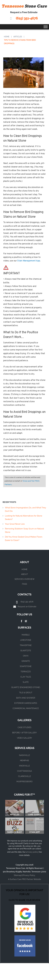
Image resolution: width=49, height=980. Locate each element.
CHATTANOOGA (24, 771)
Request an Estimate (27, 607)
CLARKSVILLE (24, 776)
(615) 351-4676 (27, 18)
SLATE (26, 682)
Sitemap (18, 875)
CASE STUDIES (24, 727)
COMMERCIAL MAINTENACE (26, 708)
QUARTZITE (26, 651)
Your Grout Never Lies (15, 524)
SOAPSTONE (26, 666)
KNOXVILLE (25, 766)
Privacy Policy (29, 875)
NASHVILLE (24, 755)
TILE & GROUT (26, 693)
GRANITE (26, 661)
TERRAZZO (26, 672)
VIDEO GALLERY (24, 738)
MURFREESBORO (24, 782)
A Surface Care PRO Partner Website (24, 879)
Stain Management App (29, 261)
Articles (18, 37)
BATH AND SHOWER (26, 698)
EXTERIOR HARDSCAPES (26, 703)
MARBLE (26, 635)
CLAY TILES (26, 677)
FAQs (25, 584)
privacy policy (32, 852)
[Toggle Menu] (46, 27)
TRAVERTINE (26, 645)
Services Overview (24, 579)
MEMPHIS (24, 761)
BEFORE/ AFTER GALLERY (25, 733)
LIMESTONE (26, 640)
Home (7, 37)
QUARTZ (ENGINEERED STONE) (26, 687)
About (25, 574)
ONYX (26, 656)
